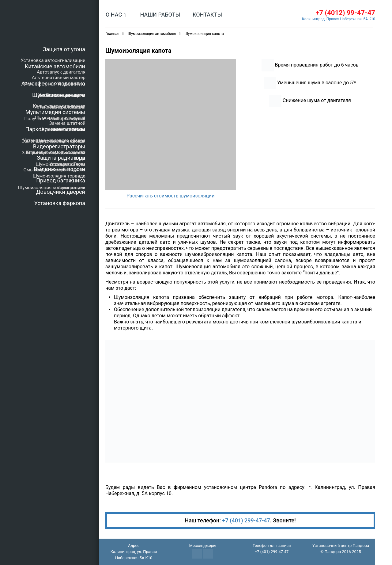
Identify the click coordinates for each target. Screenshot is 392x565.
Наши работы (160, 15)
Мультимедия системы (55, 112)
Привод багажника (61, 180)
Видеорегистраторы (59, 146)
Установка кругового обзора (54, 140)
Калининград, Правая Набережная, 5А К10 (339, 19)
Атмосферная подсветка (53, 84)
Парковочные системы (55, 129)
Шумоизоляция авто (59, 95)
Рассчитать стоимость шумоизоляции (171, 196)
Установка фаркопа (60, 203)
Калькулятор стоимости (59, 106)
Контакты (207, 15)
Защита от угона (64, 49)
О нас (114, 15)
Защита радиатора (61, 158)
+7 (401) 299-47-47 (246, 520)
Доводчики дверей (61, 192)
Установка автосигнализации (53, 60)
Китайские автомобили (55, 66)
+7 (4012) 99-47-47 (345, 13)
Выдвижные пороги (59, 169)
